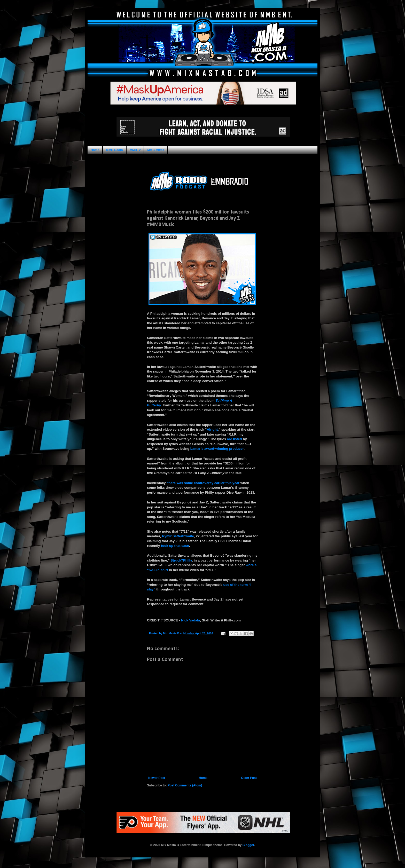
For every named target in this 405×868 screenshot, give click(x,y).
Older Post (249, 778)
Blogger (248, 845)
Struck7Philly (181, 560)
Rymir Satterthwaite (178, 536)
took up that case (175, 546)
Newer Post (157, 778)
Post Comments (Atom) (185, 785)
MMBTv (135, 150)
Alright (212, 429)
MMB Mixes (156, 150)
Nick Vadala (190, 620)
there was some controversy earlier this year (203, 483)
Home (95, 150)
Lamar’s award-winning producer (217, 449)
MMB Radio (114, 150)
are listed (235, 439)
